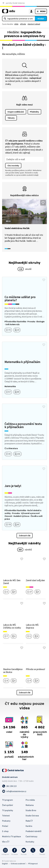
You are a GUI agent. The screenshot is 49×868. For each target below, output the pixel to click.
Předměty (34, 112)
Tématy (11, 118)
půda (16, 24)
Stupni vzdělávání (16, 112)
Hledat (41, 19)
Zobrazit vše (25, 535)
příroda (23, 24)
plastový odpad (34, 24)
